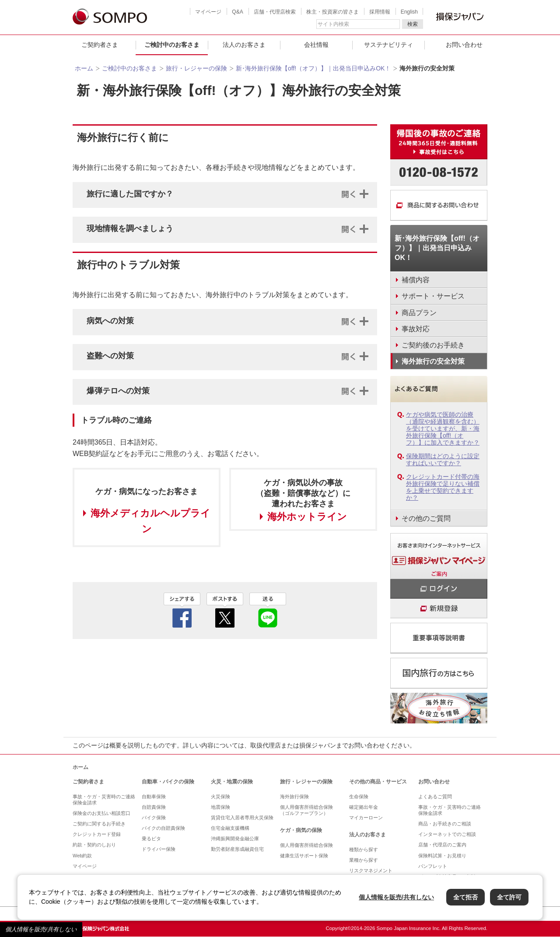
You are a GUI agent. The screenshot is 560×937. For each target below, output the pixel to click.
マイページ (208, 12)
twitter (225, 610)
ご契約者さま (100, 45)
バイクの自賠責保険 (163, 828)
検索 (413, 24)
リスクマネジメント (371, 870)
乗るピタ (151, 839)
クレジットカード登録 (97, 834)
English (409, 12)
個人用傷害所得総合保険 (306, 845)
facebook (182, 610)
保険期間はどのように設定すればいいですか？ (443, 460)
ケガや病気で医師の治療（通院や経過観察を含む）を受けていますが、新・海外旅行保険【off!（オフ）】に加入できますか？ (443, 428)
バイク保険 (154, 818)
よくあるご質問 (435, 797)
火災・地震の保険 (232, 782)
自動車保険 (154, 797)
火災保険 (220, 797)
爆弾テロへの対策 (118, 391)
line (268, 610)
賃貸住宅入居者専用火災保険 (242, 818)
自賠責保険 (154, 807)
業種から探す (364, 860)
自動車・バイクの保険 (168, 782)
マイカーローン (366, 818)
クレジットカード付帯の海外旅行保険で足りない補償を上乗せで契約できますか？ (443, 487)
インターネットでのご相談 (447, 834)
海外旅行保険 (294, 797)
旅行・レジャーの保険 (196, 68)
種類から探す (364, 849)
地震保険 (220, 807)
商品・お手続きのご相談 (445, 824)
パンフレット (433, 866)
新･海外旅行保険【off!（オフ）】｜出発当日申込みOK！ (313, 68)
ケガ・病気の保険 (301, 830)
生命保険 (359, 797)
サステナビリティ (388, 45)
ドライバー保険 (159, 849)
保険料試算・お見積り (442, 856)
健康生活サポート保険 (304, 856)
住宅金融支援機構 (230, 828)
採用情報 (380, 12)
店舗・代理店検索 (275, 12)
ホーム (84, 68)
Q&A (237, 12)
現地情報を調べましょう (130, 228)
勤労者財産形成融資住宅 (237, 849)
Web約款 (82, 856)
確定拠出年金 (364, 807)
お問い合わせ (464, 45)
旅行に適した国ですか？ (130, 194)
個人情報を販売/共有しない (41, 929)
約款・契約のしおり (94, 845)
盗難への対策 (110, 356)
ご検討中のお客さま (172, 45)
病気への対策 (110, 321)
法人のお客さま (244, 45)
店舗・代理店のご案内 (442, 845)
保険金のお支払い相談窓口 (101, 813)
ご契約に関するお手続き (99, 824)
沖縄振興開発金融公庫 (235, 839)
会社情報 (316, 45)
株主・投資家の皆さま (332, 12)
